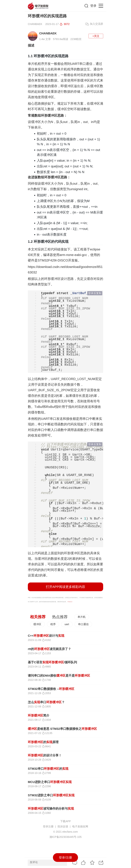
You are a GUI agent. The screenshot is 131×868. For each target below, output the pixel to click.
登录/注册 (65, 858)
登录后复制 (95, 293)
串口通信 (83, 624)
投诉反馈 (63, 826)
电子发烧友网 (80, 826)
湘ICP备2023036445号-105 (65, 837)
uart (67, 624)
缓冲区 (37, 624)
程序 (53, 624)
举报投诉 (70, 602)
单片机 (82, 617)
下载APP (65, 821)
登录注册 (48, 826)
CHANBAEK (48, 33)
